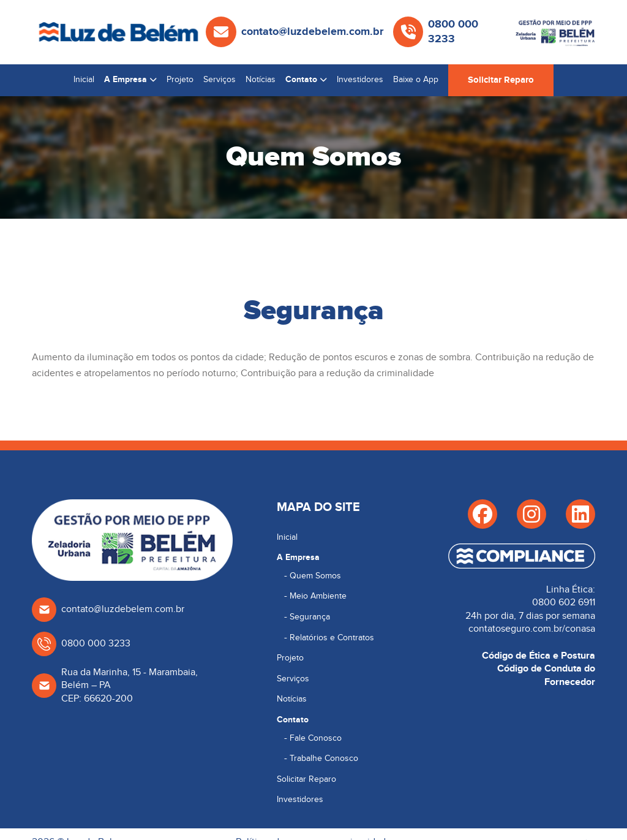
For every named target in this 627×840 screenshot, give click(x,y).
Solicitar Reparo (501, 80)
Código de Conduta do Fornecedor (546, 675)
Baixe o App (416, 80)
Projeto (180, 80)
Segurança (310, 617)
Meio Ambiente (318, 596)
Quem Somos (315, 576)
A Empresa (126, 79)
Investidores (360, 80)
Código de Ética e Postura (539, 656)
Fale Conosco (316, 738)
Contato (301, 79)
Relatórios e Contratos (332, 638)
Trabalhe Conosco (324, 759)
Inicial (84, 80)
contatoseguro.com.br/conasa (532, 629)
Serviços (220, 80)
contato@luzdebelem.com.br (312, 32)
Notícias (261, 80)
